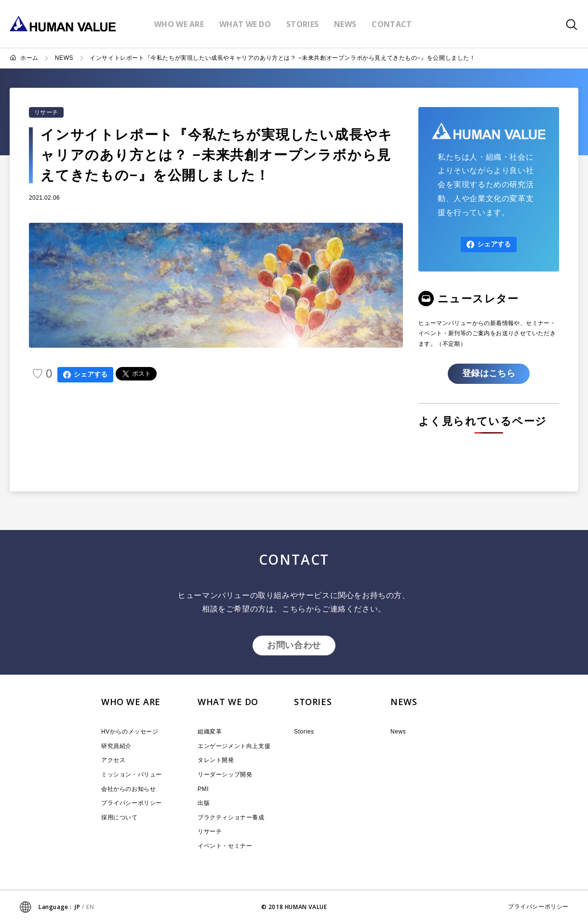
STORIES (313, 702)
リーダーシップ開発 (225, 775)
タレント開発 (216, 760)
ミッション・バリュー (132, 775)
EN (90, 907)
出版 (204, 803)
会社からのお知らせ (128, 789)
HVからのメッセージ (130, 732)
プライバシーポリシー (132, 803)
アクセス (113, 760)
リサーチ (46, 112)
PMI (203, 789)
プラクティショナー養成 (231, 817)
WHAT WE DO (228, 702)
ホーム (29, 58)
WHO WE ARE (131, 702)
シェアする (85, 374)
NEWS (64, 58)
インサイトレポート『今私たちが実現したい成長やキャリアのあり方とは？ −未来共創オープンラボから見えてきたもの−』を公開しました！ (282, 58)
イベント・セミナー (225, 846)
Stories (304, 732)
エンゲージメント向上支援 (234, 746)
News (398, 732)
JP (77, 907)
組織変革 (210, 732)
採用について (120, 817)
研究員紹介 (116, 746)
